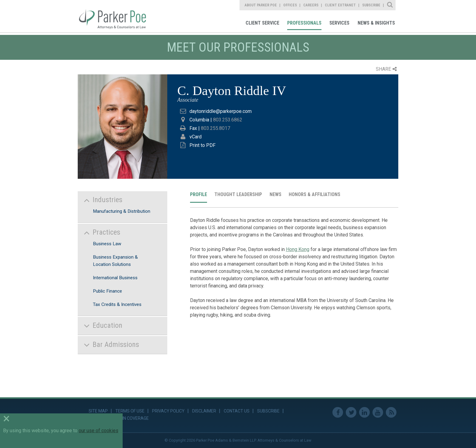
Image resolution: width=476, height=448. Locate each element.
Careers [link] (311, 5)
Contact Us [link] (237, 411)
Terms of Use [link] (130, 411)
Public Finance (107, 291)
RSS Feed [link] (391, 412)
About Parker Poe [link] (261, 5)
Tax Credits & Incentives (117, 304)
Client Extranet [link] (340, 5)
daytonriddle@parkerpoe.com (221, 111)
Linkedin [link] (364, 412)
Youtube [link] (378, 412)
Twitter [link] (351, 412)
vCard (195, 137)
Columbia (199, 120)
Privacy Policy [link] (168, 411)
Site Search (390, 5)
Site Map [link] (98, 411)
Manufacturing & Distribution (122, 211)
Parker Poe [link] (116, 16)
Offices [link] (290, 5)
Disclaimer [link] (204, 411)
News (275, 194)
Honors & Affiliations (314, 194)
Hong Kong (298, 249)
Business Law (107, 244)
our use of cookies (99, 431)
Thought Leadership (238, 194)
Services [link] (339, 23)
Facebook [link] (338, 412)
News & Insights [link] (376, 23)
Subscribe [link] (371, 5)
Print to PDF (202, 145)
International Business (115, 278)
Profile (199, 194)
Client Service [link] (262, 23)
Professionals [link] (304, 23)
